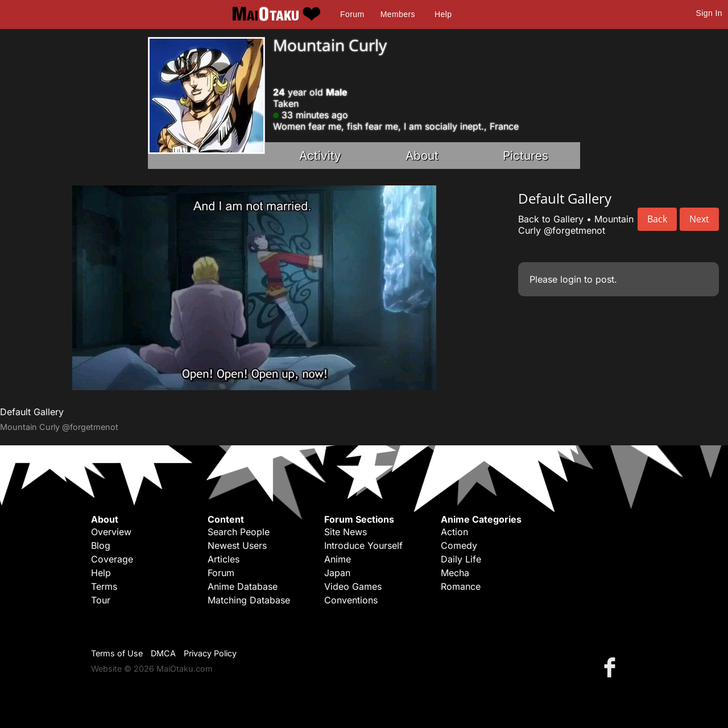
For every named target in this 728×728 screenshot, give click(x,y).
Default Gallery (32, 412)
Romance (461, 586)
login (571, 279)
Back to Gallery (551, 219)
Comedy (459, 545)
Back (657, 219)
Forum (352, 14)
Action (454, 532)
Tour (101, 600)
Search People (239, 532)
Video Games (353, 586)
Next (699, 219)
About (422, 156)
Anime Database (243, 586)
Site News (346, 532)
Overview (111, 532)
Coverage (112, 559)
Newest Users (237, 545)
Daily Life (461, 559)
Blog (101, 545)
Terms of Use (117, 653)
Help (443, 14)
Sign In (709, 13)
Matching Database (249, 600)
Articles (224, 559)
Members (398, 14)
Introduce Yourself (363, 545)
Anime (338, 559)
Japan (337, 573)
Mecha (455, 573)
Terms (104, 586)
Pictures (526, 156)
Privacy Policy (210, 653)
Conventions (351, 600)
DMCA (163, 653)
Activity (320, 156)
